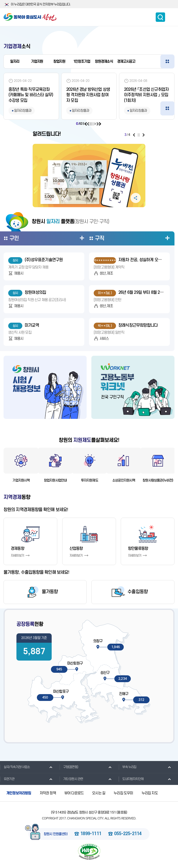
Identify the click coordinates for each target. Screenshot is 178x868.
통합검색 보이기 (160, 17)
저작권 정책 (48, 793)
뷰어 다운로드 (74, 793)
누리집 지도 (150, 793)
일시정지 (91, 124)
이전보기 (86, 124)
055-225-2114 (128, 834)
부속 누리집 (127, 767)
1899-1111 (91, 834)
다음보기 (100, 124)
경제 (126, 61)
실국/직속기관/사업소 (15, 767)
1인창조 (82, 61)
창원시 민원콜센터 (56, 834)
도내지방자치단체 (131, 779)
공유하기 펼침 (136, 198)
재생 (95, 124)
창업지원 (59, 61)
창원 (104, 61)
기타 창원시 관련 (71, 779)
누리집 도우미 (123, 793)
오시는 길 (99, 793)
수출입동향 (138, 592)
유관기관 (7, 779)
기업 (37, 61)
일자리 (15, 61)
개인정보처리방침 (19, 793)
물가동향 (50, 592)
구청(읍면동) (69, 767)
